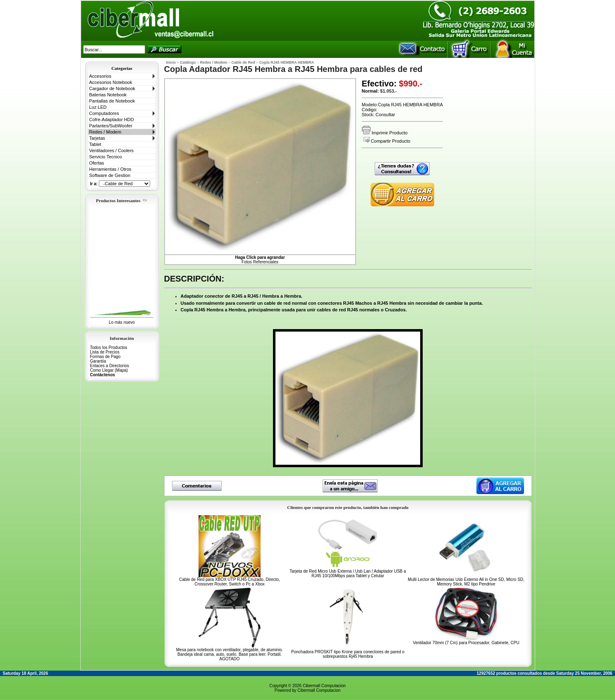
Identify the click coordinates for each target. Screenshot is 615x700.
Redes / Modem (105, 132)
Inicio (171, 62)
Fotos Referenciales (260, 260)
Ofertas (97, 163)
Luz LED (98, 107)
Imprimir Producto (385, 133)
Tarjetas (97, 138)
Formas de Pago (105, 357)
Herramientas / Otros (110, 169)
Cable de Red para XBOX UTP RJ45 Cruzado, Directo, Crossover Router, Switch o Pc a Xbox (230, 582)
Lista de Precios (105, 352)
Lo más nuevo (122, 322)
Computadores (104, 113)
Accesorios (101, 76)
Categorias (122, 68)
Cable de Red (243, 62)
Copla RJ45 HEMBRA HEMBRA (287, 62)
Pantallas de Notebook (112, 101)
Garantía (98, 361)
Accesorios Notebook (111, 82)
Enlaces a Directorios (110, 366)
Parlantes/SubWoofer (111, 126)
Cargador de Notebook (112, 88)
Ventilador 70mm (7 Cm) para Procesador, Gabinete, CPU (466, 643)
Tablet (95, 144)
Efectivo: (379, 84)
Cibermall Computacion (324, 686)
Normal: (371, 91)
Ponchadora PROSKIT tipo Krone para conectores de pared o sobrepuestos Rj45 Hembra (348, 654)
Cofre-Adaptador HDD (112, 119)
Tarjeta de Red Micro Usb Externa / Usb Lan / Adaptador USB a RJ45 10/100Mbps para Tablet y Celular (348, 573)
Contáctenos (103, 375)
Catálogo (188, 62)
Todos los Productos (109, 348)
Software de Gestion (110, 175)
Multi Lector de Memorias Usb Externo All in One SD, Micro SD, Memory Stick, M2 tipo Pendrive (466, 582)
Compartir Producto (387, 141)
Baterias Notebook (108, 95)
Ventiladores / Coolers (112, 151)
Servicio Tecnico (106, 157)
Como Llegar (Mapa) (109, 370)
